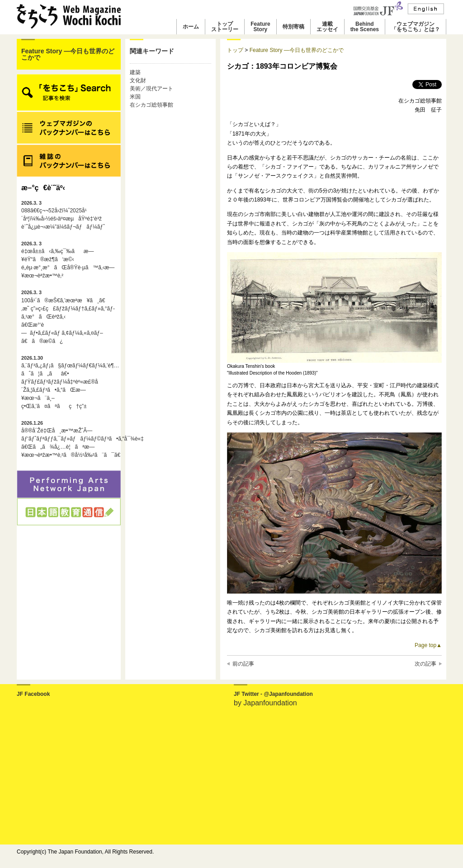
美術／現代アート (151, 89)
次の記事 (425, 664)
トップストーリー (225, 27)
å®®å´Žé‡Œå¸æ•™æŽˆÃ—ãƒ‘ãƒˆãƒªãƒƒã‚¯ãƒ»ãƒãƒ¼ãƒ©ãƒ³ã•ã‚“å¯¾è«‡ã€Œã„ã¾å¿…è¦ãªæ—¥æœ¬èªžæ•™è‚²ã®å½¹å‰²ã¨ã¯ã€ (69, 439)
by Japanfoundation (265, 703)
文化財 (138, 80)
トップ (235, 50)
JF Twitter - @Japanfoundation (273, 694)
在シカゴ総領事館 (151, 105)
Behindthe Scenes (365, 27)
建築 (135, 72)
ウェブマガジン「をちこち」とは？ (416, 27)
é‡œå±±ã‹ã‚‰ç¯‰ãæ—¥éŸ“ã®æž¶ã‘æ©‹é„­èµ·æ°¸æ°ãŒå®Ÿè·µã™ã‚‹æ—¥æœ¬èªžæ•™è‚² (68, 260)
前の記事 (243, 664)
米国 (135, 97)
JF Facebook (33, 694)
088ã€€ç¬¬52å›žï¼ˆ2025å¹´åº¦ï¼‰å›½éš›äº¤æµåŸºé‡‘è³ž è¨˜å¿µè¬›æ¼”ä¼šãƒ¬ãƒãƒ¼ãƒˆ (63, 215)
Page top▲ (428, 645)
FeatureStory (260, 27)
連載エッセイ (327, 27)
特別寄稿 (293, 27)
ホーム (191, 27)
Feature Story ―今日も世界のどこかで (68, 54)
